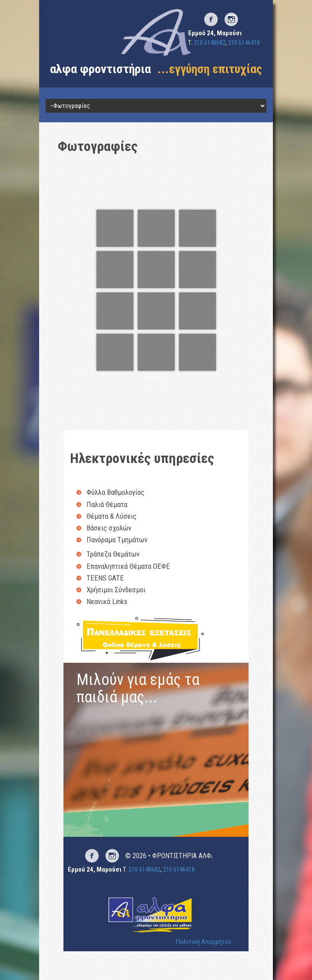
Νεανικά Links (107, 601)
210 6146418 (244, 43)
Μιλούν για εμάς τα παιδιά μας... (138, 688)
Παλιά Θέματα (107, 504)
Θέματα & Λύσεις (111, 516)
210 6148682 (210, 43)
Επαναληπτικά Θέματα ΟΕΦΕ (128, 566)
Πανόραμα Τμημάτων (117, 540)
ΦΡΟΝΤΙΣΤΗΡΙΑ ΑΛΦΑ (184, 856)
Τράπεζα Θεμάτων (113, 554)
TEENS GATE (105, 578)
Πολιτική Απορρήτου (204, 942)
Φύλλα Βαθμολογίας (115, 492)
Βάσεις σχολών (109, 528)
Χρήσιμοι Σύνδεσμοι (116, 590)
